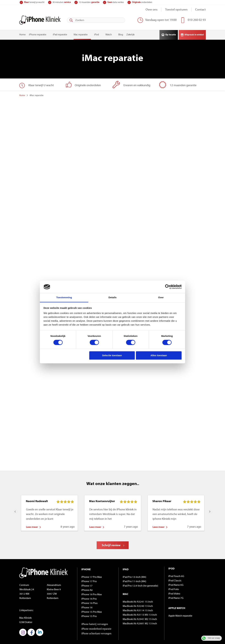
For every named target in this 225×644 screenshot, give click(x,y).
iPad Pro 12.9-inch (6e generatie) (140, 563)
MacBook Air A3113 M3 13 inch (140, 592)
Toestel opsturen (176, 10)
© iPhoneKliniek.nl (29, 627)
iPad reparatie (60, 34)
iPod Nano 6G (176, 562)
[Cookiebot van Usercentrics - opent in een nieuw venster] (167, 287)
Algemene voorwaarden (42, 633)
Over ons (152, 10)
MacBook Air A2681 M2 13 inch (140, 600)
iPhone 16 (87, 584)
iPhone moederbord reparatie (96, 606)
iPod (97, 34)
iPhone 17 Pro (89, 558)
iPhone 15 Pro (89, 593)
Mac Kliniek (25, 595)
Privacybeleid (63, 633)
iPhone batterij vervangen (95, 601)
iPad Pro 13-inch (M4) (134, 554)
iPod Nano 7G (176, 575)
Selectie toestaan (112, 355)
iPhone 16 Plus (89, 580)
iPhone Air (87, 567)
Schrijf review (111, 522)
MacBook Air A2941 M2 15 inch (140, 596)
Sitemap (24, 633)
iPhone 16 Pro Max (92, 571)
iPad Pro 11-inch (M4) (134, 558)
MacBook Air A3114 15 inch (138, 587)
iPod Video (174, 571)
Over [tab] (161, 297)
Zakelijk (130, 34)
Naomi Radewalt (37, 478)
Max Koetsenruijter (102, 478)
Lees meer (32, 504)
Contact (200, 10)
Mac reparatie (81, 34)
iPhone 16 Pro (89, 576)
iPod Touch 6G (176, 553)
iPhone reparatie (38, 34)
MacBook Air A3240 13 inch (138, 583)
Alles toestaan (159, 355)
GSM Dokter (26, 599)
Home (22, 34)
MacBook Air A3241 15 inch (138, 579)
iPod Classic (175, 557)
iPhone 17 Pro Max (92, 554)
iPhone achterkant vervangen (96, 610)
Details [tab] (112, 297)
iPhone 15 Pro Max (92, 589)
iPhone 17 (87, 563)
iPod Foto (174, 566)
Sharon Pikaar (162, 478)
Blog (121, 34)
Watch (109, 34)
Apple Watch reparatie (180, 593)
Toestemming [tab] (64, 297)
